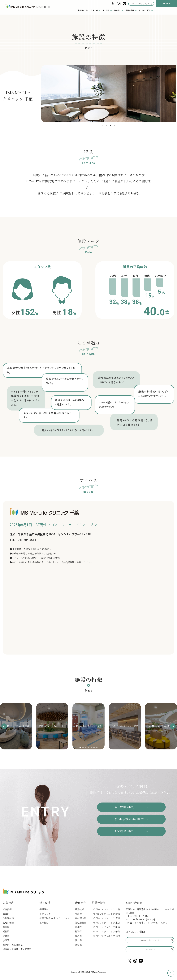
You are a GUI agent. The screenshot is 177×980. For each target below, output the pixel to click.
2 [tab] (106, 126)
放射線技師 (8, 918)
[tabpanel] (108, 94)
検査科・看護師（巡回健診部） (18, 949)
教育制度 (44, 922)
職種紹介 (81, 902)
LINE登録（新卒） (126, 831)
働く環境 (45, 902)
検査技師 (7, 909)
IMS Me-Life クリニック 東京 (106, 922)
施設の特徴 (99, 902)
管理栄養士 (8, 922)
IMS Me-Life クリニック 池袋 (106, 909)
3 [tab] (110, 126)
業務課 (78, 945)
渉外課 (6, 940)
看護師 (6, 913)
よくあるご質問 (135, 932)
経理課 (6, 936)
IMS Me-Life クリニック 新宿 (106, 913)
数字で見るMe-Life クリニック (54, 918)
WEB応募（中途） (125, 807)
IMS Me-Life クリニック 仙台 (106, 936)
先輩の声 (8, 902)
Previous (38, 94)
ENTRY (167, 4)
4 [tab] (115, 126)
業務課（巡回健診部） (14, 945)
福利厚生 (44, 909)
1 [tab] (102, 126)
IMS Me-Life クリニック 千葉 (106, 931)
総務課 (6, 931)
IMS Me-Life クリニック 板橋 (106, 927)
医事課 (6, 927)
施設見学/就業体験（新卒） (130, 819)
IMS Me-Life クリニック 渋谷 (106, 918)
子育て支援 (45, 913)
